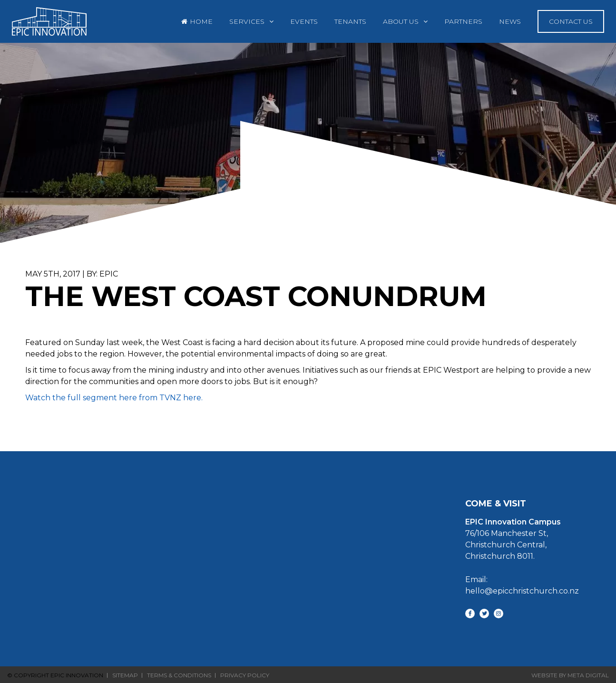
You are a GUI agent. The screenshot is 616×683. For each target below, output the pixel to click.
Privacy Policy (245, 675)
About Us (401, 21)
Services (247, 21)
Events (304, 21)
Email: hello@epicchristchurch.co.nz (518, 585)
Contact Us (571, 21)
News (510, 21)
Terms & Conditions (179, 675)
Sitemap (125, 675)
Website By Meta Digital (570, 675)
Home (201, 21)
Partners (463, 21)
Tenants (350, 21)
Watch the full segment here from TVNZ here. (115, 398)
